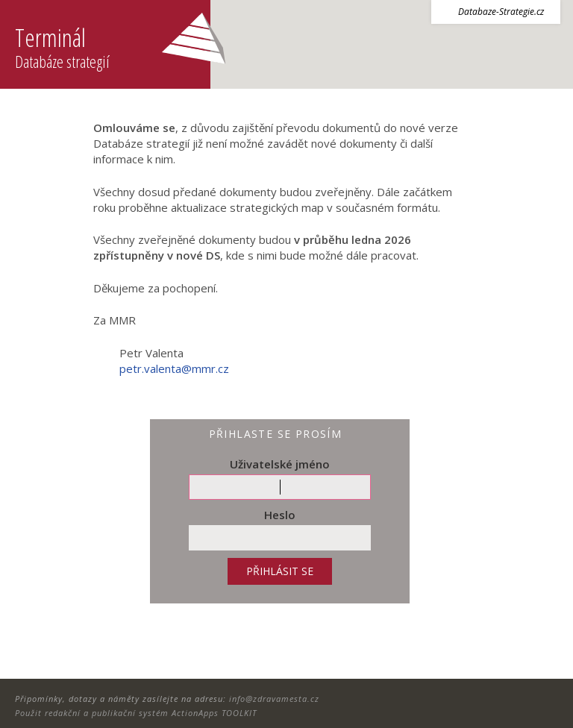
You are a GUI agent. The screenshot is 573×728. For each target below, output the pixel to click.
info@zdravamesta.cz (274, 699)
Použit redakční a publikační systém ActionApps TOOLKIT (136, 713)
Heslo (280, 515)
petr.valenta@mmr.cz (174, 368)
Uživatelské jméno (280, 464)
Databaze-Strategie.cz (501, 12)
